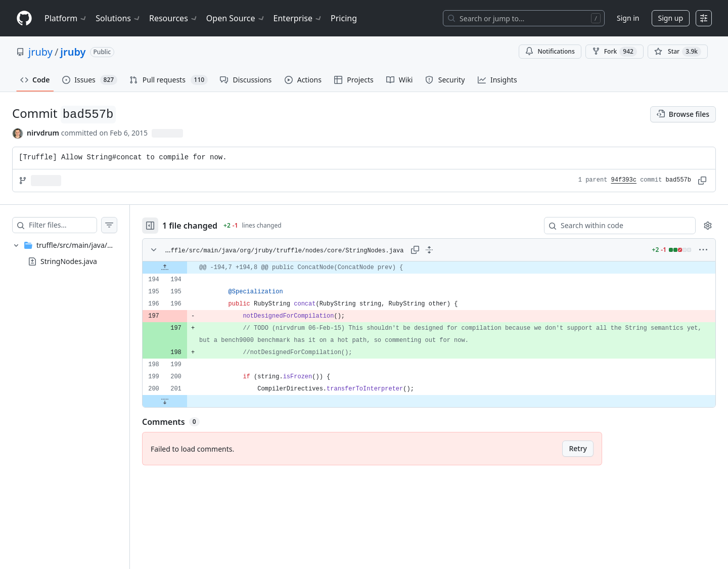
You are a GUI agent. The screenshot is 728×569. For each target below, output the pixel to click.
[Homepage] (24, 18)
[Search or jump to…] (524, 18)
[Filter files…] (73, 225)
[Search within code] (615, 226)
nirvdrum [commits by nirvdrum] (43, 133)
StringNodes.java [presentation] (69, 261)
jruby (40, 52)
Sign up (671, 18)
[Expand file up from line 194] (185, 268)
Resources (174, 18)
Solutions (118, 18)
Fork (615, 52)
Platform (66, 18)
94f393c (624, 180)
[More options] (703, 250)
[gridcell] (439, 268)
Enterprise (298, 18)
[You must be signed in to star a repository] (678, 52)
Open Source (236, 18)
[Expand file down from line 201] (185, 401)
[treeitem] (75, 253)
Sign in (628, 18)
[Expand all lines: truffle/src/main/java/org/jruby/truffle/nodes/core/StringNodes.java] (439, 250)
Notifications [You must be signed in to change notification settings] (550, 51)
